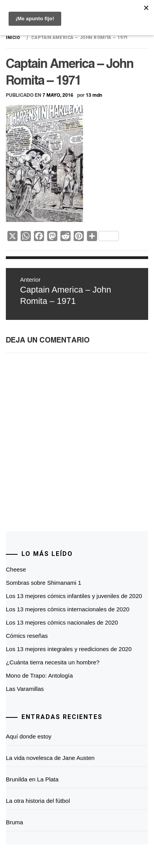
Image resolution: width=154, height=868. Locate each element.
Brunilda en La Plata (32, 779)
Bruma (14, 822)
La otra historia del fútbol (38, 801)
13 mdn (94, 95)
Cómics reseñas (27, 636)
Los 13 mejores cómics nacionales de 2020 (62, 622)
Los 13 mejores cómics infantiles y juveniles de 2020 (74, 596)
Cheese (16, 569)
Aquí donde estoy (29, 736)
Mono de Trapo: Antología (39, 675)
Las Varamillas (25, 689)
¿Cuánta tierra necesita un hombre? (53, 662)
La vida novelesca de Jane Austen (50, 758)
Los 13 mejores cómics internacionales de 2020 (68, 609)
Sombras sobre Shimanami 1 (43, 583)
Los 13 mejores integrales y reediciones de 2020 (69, 649)
